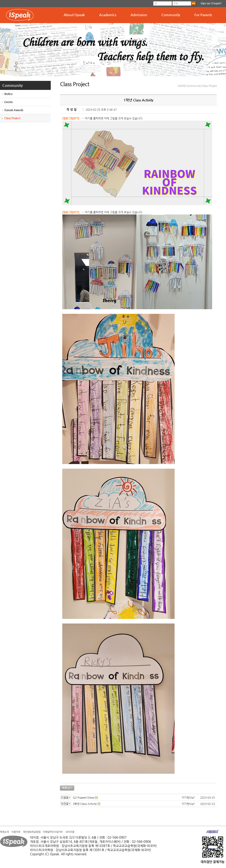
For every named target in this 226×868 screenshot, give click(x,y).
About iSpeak (74, 15)
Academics (108, 15)
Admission (139, 15)
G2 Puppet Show (84, 798)
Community (171, 15)
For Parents (203, 15)
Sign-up (205, 3)
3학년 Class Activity (85, 804)
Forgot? (217, 3)
